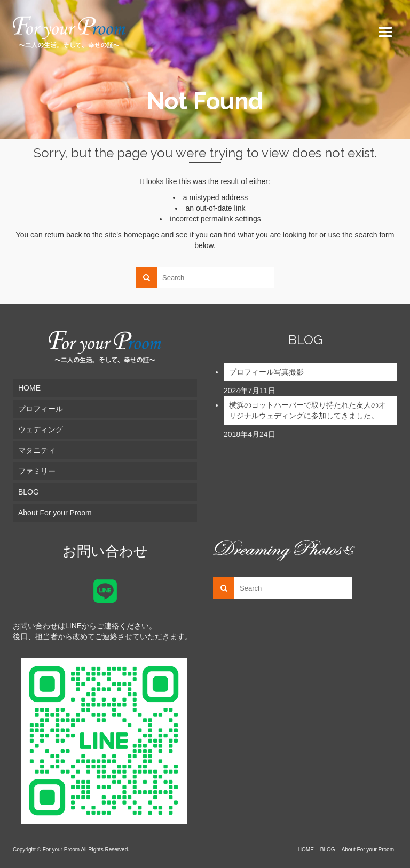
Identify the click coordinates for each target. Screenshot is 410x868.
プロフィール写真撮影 (266, 372)
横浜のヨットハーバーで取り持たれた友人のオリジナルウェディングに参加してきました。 (307, 410)
